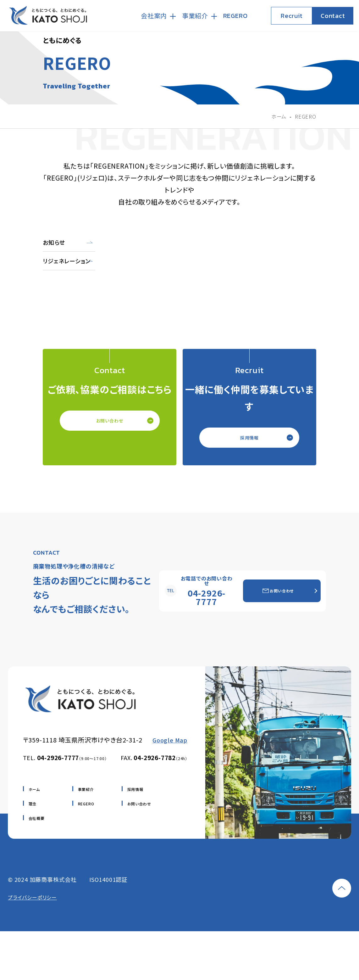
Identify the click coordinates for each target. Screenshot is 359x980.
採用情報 (249, 438)
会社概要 (37, 818)
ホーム (34, 789)
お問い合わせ (110, 421)
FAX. (154, 757)
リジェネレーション (66, 261)
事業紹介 (86, 789)
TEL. (65, 757)
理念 (33, 804)
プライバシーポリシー (32, 897)
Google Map (170, 740)
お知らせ (54, 242)
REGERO (86, 804)
